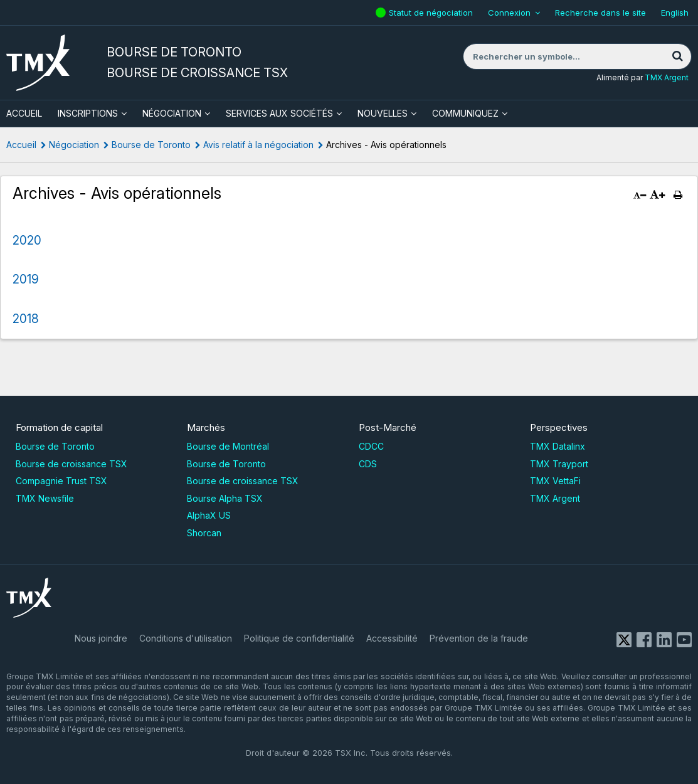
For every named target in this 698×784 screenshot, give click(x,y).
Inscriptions (88, 113)
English (675, 13)
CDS (368, 464)
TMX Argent (667, 77)
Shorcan (204, 533)
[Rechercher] (677, 56)
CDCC (371, 446)
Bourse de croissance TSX (71, 464)
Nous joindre (101, 638)
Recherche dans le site (600, 13)
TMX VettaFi (555, 481)
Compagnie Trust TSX (61, 481)
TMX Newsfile (45, 498)
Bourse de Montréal (228, 446)
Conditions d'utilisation (186, 638)
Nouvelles (383, 113)
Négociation (172, 113)
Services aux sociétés (279, 113)
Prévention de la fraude (479, 638)
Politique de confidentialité (299, 638)
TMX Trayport (559, 464)
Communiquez (465, 113)
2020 (27, 241)
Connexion (509, 13)
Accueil (21, 145)
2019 (26, 279)
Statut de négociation (432, 13)
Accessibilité (392, 638)
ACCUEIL (24, 113)
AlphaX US (209, 515)
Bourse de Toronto (151, 145)
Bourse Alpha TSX (225, 498)
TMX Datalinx (558, 446)
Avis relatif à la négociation (258, 145)
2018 (26, 319)
